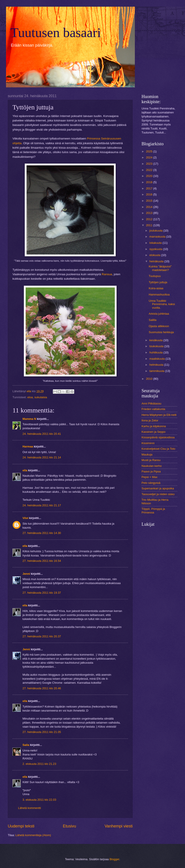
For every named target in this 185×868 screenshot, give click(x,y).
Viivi (25, 518)
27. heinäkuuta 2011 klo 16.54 (42, 561)
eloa (30, 397)
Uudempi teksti (21, 826)
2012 (150, 219)
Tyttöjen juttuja (158, 282)
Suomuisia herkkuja (161, 332)
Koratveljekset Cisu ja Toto (158, 449)
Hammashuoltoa (159, 294)
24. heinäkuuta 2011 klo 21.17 (42, 505)
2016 (150, 194)
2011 (150, 225)
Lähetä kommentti (29, 808)
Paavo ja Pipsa (151, 471)
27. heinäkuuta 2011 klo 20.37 (42, 636)
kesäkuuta (156, 340)
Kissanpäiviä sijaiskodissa (158, 437)
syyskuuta (156, 249)
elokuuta (155, 255)
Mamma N (29, 419)
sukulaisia (41, 397)
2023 (150, 164)
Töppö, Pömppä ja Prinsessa (153, 511)
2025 (150, 151)
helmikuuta (157, 365)
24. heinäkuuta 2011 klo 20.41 (42, 434)
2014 (150, 207)
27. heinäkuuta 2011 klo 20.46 (42, 688)
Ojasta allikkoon (159, 326)
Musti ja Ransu (151, 460)
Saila (26, 745)
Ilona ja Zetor (150, 420)
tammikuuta (157, 371)
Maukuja (147, 455)
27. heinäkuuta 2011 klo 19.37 (42, 593)
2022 (150, 170)
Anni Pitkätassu (151, 403)
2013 (150, 213)
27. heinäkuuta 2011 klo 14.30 (42, 533)
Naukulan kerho (152, 466)
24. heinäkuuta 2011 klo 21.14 (42, 457)
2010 (150, 379)
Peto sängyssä (151, 483)
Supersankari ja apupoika (158, 488)
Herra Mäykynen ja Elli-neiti (159, 415)
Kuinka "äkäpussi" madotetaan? (160, 268)
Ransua (107, 274)
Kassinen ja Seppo (153, 432)
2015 (150, 201)
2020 (150, 176)
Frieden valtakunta (153, 409)
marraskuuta (158, 237)
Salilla (152, 320)
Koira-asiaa (156, 288)
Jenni (27, 574)
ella (25, 470)
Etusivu (69, 826)
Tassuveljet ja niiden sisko (158, 494)
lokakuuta (156, 243)
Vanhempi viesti (119, 826)
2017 (150, 188)
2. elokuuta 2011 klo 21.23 (39, 764)
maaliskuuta (157, 359)
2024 (150, 157)
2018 (150, 182)
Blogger (114, 859)
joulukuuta (156, 231)
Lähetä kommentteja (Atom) (33, 835)
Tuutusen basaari (56, 33)
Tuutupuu (155, 276)
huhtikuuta (156, 352)
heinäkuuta (157, 261)
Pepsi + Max (149, 477)
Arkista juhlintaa (159, 314)
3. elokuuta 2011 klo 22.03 (39, 800)
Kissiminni (148, 443)
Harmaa (28, 446)
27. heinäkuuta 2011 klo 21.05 (42, 732)
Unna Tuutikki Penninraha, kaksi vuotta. (162, 304)
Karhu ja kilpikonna (154, 426)
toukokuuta (157, 346)
